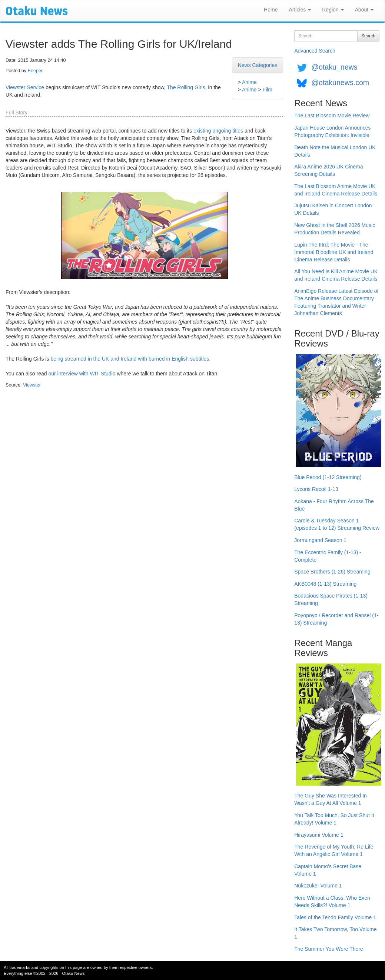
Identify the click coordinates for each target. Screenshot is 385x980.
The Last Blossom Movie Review (332, 116)
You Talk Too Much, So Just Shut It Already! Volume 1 (334, 819)
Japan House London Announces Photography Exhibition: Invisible (332, 131)
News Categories (258, 65)
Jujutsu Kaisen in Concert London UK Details (333, 209)
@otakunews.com (340, 83)
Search (368, 36)
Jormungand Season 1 (320, 540)
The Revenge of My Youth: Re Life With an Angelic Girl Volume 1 (334, 850)
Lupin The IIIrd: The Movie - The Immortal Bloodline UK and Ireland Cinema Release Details (334, 252)
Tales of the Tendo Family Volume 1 (335, 917)
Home (271, 10)
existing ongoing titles (218, 131)
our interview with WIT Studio (82, 374)
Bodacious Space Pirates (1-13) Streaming (331, 599)
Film (268, 90)
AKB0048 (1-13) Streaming (325, 584)
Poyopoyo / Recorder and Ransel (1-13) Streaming (336, 619)
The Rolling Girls (186, 87)
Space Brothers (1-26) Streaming (332, 572)
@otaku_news (334, 67)
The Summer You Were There (328, 949)
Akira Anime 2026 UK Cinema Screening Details (328, 170)
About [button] (364, 10)
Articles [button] (300, 10)
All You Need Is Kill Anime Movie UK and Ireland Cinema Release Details (336, 275)
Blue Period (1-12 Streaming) (328, 477)
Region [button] (333, 10)
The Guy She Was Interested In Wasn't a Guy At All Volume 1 (331, 799)
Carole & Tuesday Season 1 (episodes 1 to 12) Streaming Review (337, 524)
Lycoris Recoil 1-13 (316, 489)
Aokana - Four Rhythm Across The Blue (334, 505)
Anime (249, 82)
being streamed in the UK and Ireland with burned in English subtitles (130, 359)
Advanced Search (315, 51)
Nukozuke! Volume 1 (318, 886)
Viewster (32, 385)
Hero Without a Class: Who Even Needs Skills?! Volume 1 (332, 902)
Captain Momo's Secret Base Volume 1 (328, 870)
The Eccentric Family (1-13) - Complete (328, 556)
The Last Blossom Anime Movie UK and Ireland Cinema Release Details (336, 190)
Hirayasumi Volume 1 (319, 835)
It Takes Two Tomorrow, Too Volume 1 (335, 933)
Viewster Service (25, 87)
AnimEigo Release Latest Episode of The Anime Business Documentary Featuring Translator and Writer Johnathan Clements (336, 302)
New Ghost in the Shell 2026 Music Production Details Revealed (335, 229)
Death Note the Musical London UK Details (335, 151)
